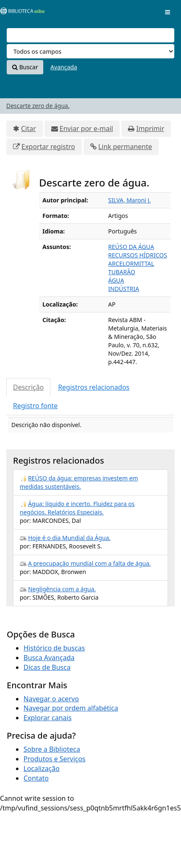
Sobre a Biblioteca (52, 749)
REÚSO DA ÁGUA (131, 247)
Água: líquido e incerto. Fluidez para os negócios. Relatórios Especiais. (77, 508)
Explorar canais (47, 718)
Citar (29, 128)
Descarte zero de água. (38, 106)
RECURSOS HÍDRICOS (138, 255)
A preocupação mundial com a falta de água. (89, 563)
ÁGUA (116, 280)
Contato (36, 778)
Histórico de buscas (54, 648)
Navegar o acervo (51, 699)
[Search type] (90, 51)
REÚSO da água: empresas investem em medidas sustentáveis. (79, 482)
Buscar (25, 67)
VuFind (21, 13)
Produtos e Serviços (55, 759)
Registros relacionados (94, 387)
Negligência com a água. (62, 589)
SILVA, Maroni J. (130, 200)
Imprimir (150, 128)
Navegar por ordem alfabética (71, 708)
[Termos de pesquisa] (90, 35)
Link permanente (125, 147)
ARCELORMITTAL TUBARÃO (131, 268)
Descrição (28, 387)
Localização (42, 768)
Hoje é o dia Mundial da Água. (70, 538)
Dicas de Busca (47, 667)
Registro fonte (35, 406)
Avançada (64, 67)
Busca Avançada (49, 658)
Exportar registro (48, 147)
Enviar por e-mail (86, 128)
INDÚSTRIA (124, 289)
